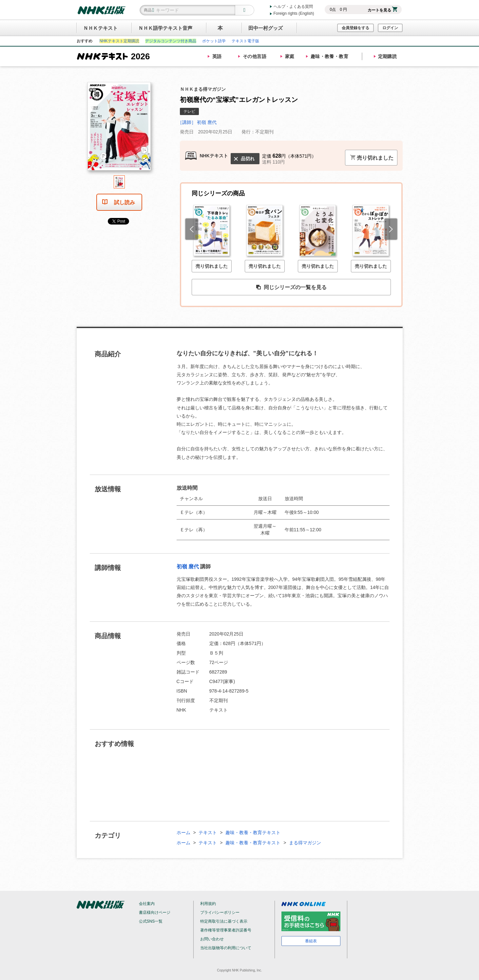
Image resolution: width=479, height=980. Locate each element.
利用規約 (208, 904)
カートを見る (383, 10)
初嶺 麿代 (188, 567)
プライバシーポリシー (220, 912)
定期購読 (388, 56)
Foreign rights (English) (294, 13)
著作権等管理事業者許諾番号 (226, 930)
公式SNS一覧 (151, 921)
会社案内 (147, 904)
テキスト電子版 (245, 41)
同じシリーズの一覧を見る (291, 287)
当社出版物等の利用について (226, 948)
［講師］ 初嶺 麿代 (197, 122)
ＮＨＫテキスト (100, 28)
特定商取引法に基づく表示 (224, 921)
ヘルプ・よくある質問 (293, 7)
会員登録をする (355, 28)
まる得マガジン (305, 843)
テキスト (208, 833)
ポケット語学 (214, 41)
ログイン (390, 28)
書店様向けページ (155, 912)
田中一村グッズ (266, 28)
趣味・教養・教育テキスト (253, 833)
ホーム (183, 833)
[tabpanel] (119, 129)
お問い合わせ (212, 939)
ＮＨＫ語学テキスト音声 (165, 28)
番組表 (311, 941)
